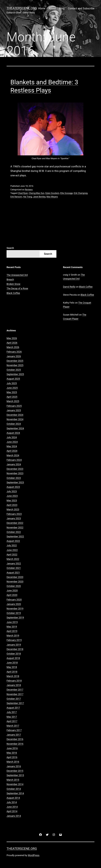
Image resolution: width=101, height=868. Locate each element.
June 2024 (12, 442)
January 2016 (14, 766)
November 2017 (15, 694)
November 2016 (15, 744)
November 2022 (15, 528)
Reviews (29, 190)
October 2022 (14, 532)
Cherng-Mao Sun (37, 193)
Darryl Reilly (69, 287)
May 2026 (12, 338)
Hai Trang (27, 197)
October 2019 (14, 613)
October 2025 (14, 370)
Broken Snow (13, 284)
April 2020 (12, 595)
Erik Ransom (16, 197)
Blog (62, 8)
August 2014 (13, 798)
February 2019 (14, 640)
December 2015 (15, 771)
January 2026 (14, 356)
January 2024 (14, 464)
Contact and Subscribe (81, 8)
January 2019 (14, 645)
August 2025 (13, 379)
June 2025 (12, 388)
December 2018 (15, 649)
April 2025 (12, 397)
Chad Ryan (23, 193)
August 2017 (13, 708)
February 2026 (14, 352)
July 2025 (12, 383)
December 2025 (15, 361)
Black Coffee (13, 293)
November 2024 (15, 419)
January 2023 (14, 518)
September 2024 (15, 428)
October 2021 (14, 568)
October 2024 (14, 424)
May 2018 (12, 667)
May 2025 (12, 392)
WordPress (34, 855)
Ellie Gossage (67, 193)
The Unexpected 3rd (17, 275)
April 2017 (12, 721)
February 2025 (14, 406)
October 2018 (14, 654)
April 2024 (12, 451)
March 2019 (13, 636)
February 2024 (14, 460)
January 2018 (14, 685)
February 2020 (14, 600)
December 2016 (15, 739)
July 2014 (12, 802)
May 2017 (12, 717)
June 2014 (12, 807)
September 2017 (15, 703)
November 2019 (15, 609)
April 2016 (12, 757)
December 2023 (15, 469)
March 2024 (13, 455)
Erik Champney (81, 193)
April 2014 (12, 811)
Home (42, 8)
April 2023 (12, 505)
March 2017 (13, 726)
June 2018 (12, 663)
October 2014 (14, 789)
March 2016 (13, 762)
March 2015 (13, 780)
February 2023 (14, 514)
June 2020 (12, 591)
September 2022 (15, 536)
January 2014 (14, 816)
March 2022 (13, 559)
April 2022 (12, 555)
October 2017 (14, 699)
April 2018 (12, 672)
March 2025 (13, 401)
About (52, 8)
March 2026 (13, 347)
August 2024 (13, 433)
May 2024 (12, 446)
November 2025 (15, 365)
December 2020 (15, 577)
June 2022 (12, 550)
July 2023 (12, 491)
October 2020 (14, 586)
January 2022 (14, 563)
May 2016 (12, 753)
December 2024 (15, 415)
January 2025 (14, 410)
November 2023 (15, 473)
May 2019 (12, 627)
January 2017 (14, 735)
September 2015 (15, 775)
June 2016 (12, 748)
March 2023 (13, 509)
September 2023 (15, 482)
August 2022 (13, 541)
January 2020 (14, 604)
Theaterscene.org (22, 8)
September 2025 (15, 374)
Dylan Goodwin (52, 193)
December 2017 (15, 690)
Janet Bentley (39, 197)
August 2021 (13, 573)
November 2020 (15, 582)
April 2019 (12, 631)
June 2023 (12, 496)
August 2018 (13, 658)
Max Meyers (52, 197)
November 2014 (15, 784)
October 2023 (14, 478)
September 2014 (15, 793)
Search (10, 248)
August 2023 (13, 487)
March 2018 (13, 676)
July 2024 (12, 437)
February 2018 (14, 681)
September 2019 (15, 618)
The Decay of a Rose (17, 288)
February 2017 (14, 730)
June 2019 (12, 622)
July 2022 (12, 545)
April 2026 (12, 343)
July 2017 (12, 712)
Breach (10, 279)
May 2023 (12, 500)
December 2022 (15, 523)
